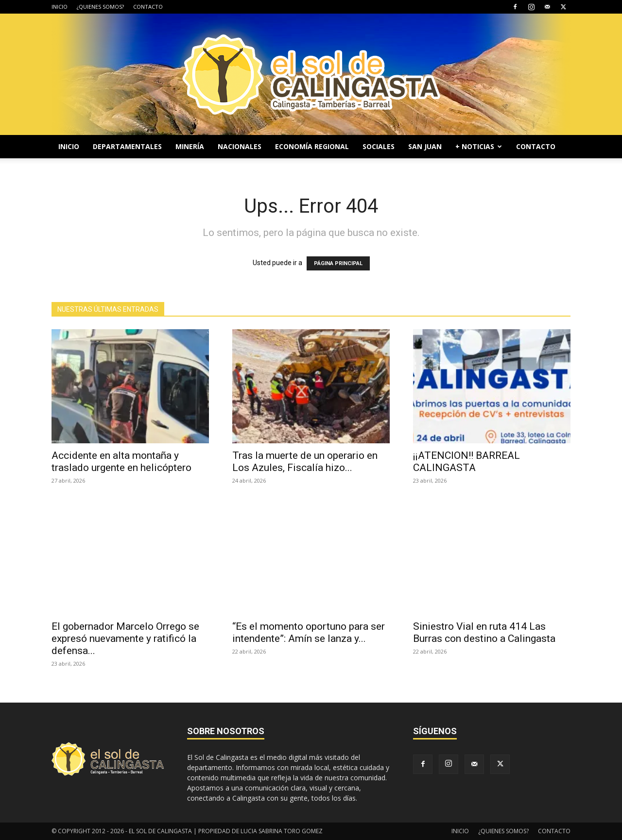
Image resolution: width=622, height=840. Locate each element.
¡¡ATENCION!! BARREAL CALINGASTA (466, 462)
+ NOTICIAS (479, 146)
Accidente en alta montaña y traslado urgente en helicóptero (121, 462)
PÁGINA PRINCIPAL (338, 263)
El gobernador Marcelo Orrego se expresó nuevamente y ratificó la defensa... (125, 638)
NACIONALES (240, 146)
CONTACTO (148, 7)
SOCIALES (379, 146)
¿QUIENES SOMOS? (100, 7)
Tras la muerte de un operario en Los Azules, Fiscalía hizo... (305, 462)
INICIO (60, 7)
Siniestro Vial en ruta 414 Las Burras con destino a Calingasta (484, 632)
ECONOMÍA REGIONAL (312, 146)
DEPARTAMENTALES (127, 146)
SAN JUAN (425, 146)
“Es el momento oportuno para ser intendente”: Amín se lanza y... (309, 632)
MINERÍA (190, 146)
